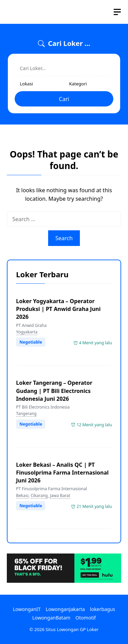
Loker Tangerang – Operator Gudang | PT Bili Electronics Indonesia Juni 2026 (54, 391)
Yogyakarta (27, 332)
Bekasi (22, 496)
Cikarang (39, 496)
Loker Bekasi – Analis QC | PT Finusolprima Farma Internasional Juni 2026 (62, 473)
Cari (64, 99)
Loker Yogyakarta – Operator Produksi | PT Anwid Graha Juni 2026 (58, 309)
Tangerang (26, 414)
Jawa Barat (60, 496)
